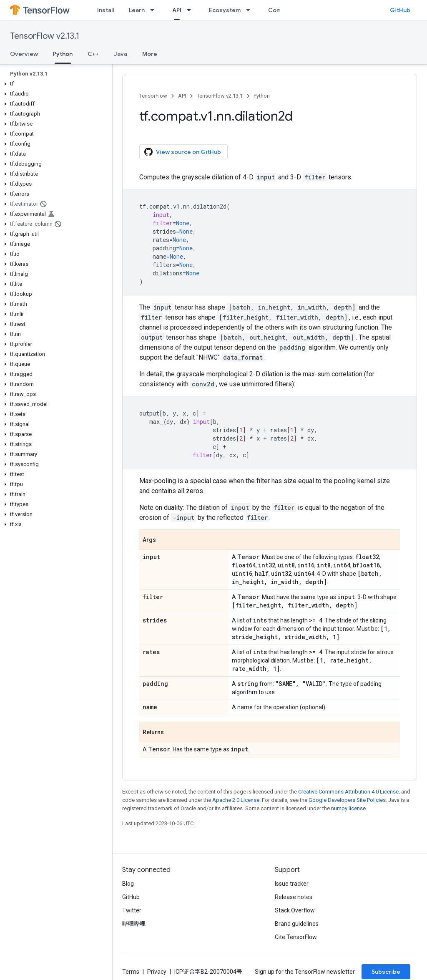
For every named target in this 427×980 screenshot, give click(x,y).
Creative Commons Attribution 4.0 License (348, 792)
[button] (54, 84)
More (150, 54)
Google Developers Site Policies (347, 800)
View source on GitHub (183, 152)
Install (105, 10)
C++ (93, 54)
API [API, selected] (177, 10)
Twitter (132, 910)
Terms (131, 972)
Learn (137, 10)
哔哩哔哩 (134, 924)
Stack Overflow (295, 910)
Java (121, 54)
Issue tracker (292, 884)
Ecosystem (225, 10)
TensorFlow (153, 96)
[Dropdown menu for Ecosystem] (251, 10)
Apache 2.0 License (236, 800)
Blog (128, 884)
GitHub (400, 10)
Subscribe (386, 972)
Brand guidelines (297, 924)
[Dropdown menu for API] (191, 10)
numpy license (348, 808)
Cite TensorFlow (296, 937)
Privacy (157, 972)
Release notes (294, 897)
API (182, 96)
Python (262, 96)
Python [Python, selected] (63, 54)
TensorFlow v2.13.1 (45, 36)
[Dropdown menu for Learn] (155, 10)
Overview (24, 54)
